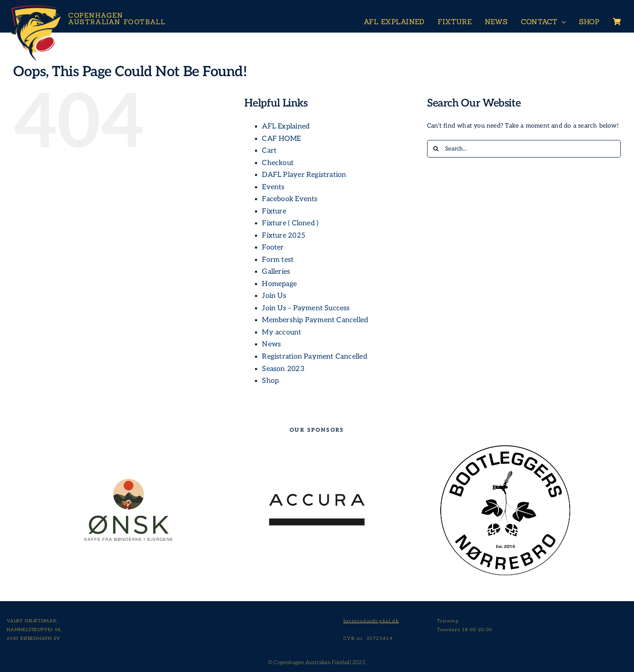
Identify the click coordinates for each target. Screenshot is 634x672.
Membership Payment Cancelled (315, 320)
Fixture (274, 211)
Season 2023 (283, 369)
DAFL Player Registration (304, 175)
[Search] (436, 149)
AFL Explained (286, 127)
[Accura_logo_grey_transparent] (317, 496)
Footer (273, 248)
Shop (270, 381)
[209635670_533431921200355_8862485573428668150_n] (129, 482)
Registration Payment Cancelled (314, 357)
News (271, 344)
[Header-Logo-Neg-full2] (35, 7)
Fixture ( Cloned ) (290, 223)
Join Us (274, 296)
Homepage (279, 284)
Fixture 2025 (284, 236)
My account (282, 332)
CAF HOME (281, 139)
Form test (278, 260)
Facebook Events (290, 199)
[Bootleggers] (506, 443)
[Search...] (524, 149)
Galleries (276, 272)
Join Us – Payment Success (306, 308)
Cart (269, 151)
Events (273, 187)
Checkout (278, 163)
